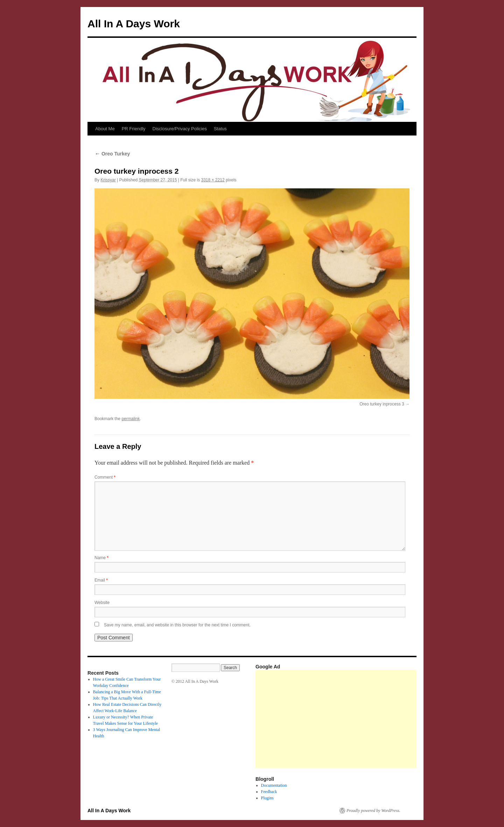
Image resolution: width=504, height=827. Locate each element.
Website (102, 603)
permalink (131, 419)
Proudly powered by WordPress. (373, 811)
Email (101, 580)
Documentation (274, 785)
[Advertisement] (380, 719)
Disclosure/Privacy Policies (180, 129)
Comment (105, 477)
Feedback (269, 792)
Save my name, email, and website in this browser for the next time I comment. (177, 625)
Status (220, 129)
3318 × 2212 (213, 180)
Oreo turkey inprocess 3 (382, 404)
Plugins (267, 798)
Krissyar (108, 180)
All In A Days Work (134, 24)
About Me (105, 129)
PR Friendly (134, 129)
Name (101, 558)
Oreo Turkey (112, 154)
